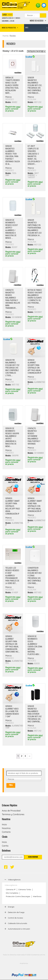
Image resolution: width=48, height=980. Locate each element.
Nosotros (6, 828)
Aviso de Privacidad (11, 811)
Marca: (9, 97)
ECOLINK (32, 99)
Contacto (6, 832)
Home (5, 36)
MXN (10, 15)
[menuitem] (36, 28)
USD (5, 15)
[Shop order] (36, 51)
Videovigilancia (11, 885)
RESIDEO (10, 99)
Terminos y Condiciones (13, 814)
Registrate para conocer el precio (13, 109)
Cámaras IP (11, 889)
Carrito (5, 846)
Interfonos (37, 896)
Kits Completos (12, 893)
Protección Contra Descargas (18, 896)
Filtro (11, 785)
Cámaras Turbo (25, 889)
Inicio (4, 824)
